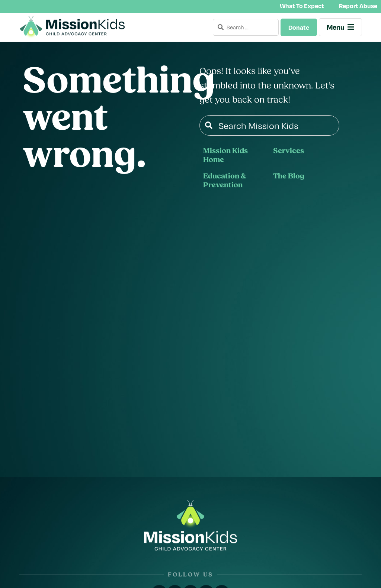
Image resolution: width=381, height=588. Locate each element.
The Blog (289, 177)
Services (289, 151)
